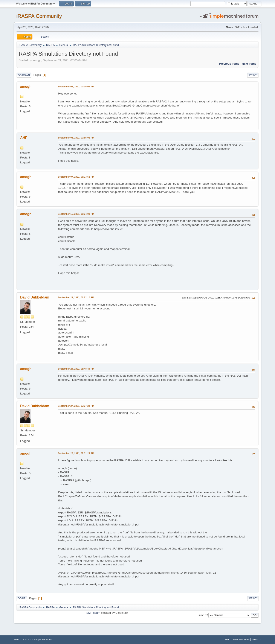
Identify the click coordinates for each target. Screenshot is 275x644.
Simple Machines (43, 639)
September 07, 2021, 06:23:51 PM (76, 177)
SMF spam (93, 613)
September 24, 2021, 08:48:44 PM (76, 369)
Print (253, 75)
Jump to (202, 615)
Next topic (249, 64)
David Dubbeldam (35, 297)
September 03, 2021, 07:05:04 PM (76, 87)
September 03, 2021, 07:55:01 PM (76, 138)
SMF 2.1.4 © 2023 (23, 639)
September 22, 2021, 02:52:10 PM (76, 297)
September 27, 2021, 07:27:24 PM (76, 406)
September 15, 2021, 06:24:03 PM (76, 214)
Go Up (22, 598)
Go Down (24, 75)
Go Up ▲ (256, 639)
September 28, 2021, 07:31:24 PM (76, 453)
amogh (26, 87)
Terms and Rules (241, 639)
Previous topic (229, 64)
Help (228, 639)
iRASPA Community (39, 16)
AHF (24, 138)
